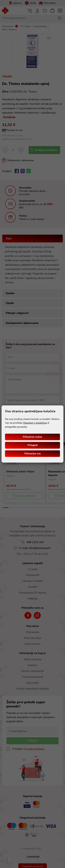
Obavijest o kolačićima (35, 423)
